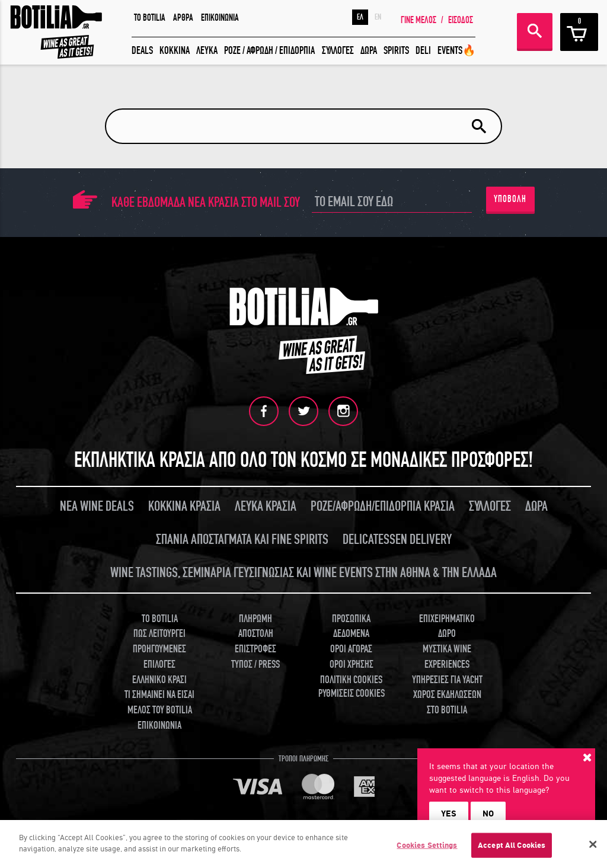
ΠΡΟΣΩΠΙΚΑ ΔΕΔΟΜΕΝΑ (351, 627)
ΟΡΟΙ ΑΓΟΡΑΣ (351, 649)
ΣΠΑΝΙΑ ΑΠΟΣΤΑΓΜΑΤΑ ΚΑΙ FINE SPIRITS (242, 539)
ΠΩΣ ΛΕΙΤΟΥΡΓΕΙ (159, 634)
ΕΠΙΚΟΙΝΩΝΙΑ (220, 18)
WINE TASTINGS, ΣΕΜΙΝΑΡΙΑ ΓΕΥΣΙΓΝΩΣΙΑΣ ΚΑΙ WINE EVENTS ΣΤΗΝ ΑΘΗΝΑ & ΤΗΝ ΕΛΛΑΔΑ (303, 573)
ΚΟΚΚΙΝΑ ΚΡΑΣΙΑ (184, 506)
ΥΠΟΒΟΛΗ (510, 199)
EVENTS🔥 (456, 51)
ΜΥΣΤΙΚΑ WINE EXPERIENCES (447, 657)
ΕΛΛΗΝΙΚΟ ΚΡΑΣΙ (159, 680)
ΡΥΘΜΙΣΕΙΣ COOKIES (352, 694)
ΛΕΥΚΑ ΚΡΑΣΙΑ (266, 506)
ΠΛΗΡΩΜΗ (255, 619)
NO (488, 813)
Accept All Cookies (512, 848)
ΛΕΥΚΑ (207, 51)
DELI (423, 51)
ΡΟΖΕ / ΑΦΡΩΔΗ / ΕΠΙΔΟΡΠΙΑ (269, 51)
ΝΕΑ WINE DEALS (97, 506)
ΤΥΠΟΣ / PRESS (255, 664)
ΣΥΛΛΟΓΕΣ (338, 51)
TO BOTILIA (150, 18)
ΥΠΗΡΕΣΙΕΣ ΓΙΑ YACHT (447, 680)
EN (378, 17)
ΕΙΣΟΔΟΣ (461, 20)
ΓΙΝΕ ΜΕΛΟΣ (418, 20)
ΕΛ (360, 17)
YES (449, 813)
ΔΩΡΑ (369, 51)
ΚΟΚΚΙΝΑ (175, 51)
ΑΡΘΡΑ (183, 18)
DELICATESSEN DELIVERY (397, 539)
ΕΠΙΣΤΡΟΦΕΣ (255, 649)
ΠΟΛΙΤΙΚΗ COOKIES (351, 680)
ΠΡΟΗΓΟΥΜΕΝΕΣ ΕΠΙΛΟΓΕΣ (159, 657)
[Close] (593, 847)
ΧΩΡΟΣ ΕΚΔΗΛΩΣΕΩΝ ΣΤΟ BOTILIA (447, 702)
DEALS (142, 51)
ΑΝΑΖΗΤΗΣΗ (535, 31)
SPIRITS (396, 51)
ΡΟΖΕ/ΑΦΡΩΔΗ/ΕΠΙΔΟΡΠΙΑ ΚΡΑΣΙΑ (383, 506)
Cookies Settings (427, 848)
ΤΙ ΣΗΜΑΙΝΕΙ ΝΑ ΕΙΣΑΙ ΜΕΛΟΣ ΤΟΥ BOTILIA (159, 702)
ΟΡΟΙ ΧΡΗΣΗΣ (352, 664)
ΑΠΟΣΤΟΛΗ (256, 634)
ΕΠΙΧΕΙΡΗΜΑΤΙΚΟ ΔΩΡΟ (447, 627)
